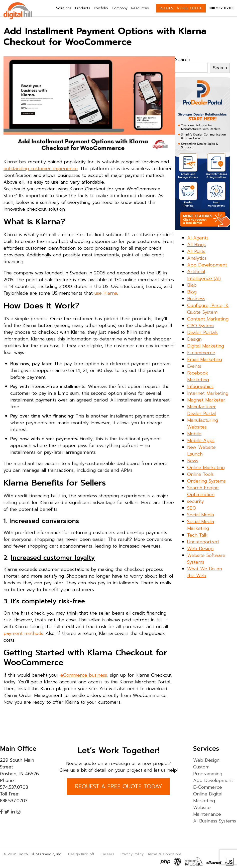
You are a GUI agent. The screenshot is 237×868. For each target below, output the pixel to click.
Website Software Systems (206, 559)
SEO (192, 508)
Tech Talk (197, 535)
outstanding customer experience (41, 169)
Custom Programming (208, 770)
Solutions (64, 8)
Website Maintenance (207, 811)
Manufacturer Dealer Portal (202, 410)
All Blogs (196, 245)
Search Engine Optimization (203, 491)
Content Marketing (208, 319)
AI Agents (198, 238)
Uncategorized (203, 542)
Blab (192, 285)
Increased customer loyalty (53, 558)
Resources (140, 8)
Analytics (197, 258)
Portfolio (101, 8)
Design (194, 339)
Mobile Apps (201, 441)
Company (120, 8)
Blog (192, 292)
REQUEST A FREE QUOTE (181, 8)
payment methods (23, 633)
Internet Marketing (208, 393)
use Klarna (106, 293)
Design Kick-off (82, 854)
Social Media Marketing (201, 525)
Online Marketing (206, 468)
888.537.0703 (221, 8)
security (196, 501)
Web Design (200, 549)
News (193, 461)
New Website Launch (201, 451)
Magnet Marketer (206, 400)
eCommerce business (84, 675)
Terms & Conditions (164, 854)
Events (194, 366)
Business (196, 299)
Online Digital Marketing (208, 797)
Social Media (201, 515)
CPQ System (200, 326)
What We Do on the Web (205, 572)
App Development (207, 265)
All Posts (196, 251)
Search (183, 60)
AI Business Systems (215, 821)
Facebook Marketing (198, 376)
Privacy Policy (132, 854)
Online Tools (200, 474)
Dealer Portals (202, 332)
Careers (107, 854)
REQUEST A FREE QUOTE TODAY (118, 786)
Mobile (194, 434)
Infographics (200, 386)
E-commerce (201, 353)
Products (83, 8)
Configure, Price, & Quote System (208, 309)
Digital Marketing (206, 346)
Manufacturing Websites (203, 424)
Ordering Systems (206, 481)
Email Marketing (205, 359)
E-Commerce (208, 787)
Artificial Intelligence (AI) (204, 275)
